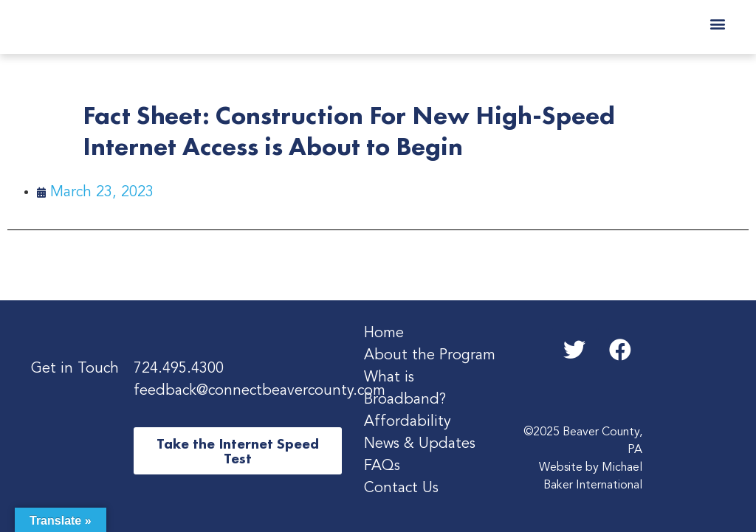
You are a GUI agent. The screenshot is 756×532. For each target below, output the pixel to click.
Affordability (408, 422)
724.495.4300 (179, 369)
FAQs (382, 466)
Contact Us (401, 488)
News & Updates (420, 444)
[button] (717, 23)
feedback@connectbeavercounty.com (260, 391)
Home (384, 334)
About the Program (430, 356)
